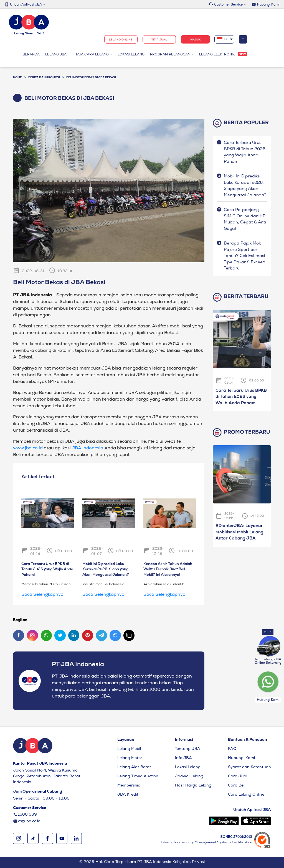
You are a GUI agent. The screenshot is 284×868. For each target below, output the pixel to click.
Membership (129, 786)
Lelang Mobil (129, 749)
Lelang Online (121, 40)
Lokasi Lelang (131, 55)
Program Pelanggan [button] (171, 55)
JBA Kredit (128, 795)
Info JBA (183, 758)
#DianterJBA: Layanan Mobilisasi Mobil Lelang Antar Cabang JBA (239, 532)
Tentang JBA (188, 749)
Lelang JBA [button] (56, 55)
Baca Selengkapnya (42, 595)
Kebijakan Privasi (189, 862)
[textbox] (225, 40)
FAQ (232, 749)
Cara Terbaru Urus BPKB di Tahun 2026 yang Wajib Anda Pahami (241, 397)
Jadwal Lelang (189, 777)
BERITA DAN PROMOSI (44, 78)
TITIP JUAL (159, 40)
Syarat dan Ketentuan (249, 767)
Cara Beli (237, 786)
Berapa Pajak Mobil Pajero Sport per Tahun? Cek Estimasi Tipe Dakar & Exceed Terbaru (245, 256)
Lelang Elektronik (217, 55)
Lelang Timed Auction (138, 777)
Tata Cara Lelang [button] (92, 55)
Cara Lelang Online (246, 795)
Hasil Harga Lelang (193, 786)
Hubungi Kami (268, 5)
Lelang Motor (130, 758)
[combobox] (225, 40)
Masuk (195, 40)
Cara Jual (238, 777)
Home (17, 78)
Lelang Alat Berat (134, 767)
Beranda (33, 55)
